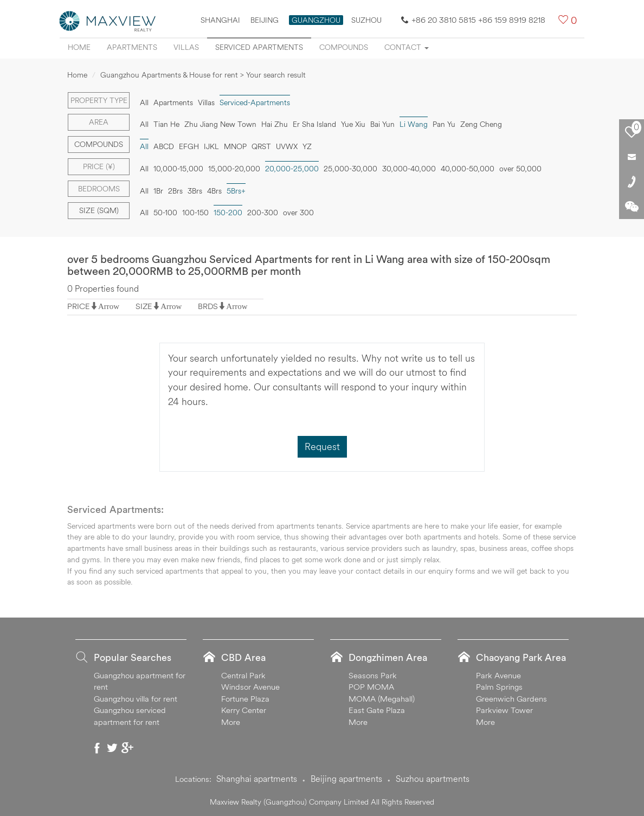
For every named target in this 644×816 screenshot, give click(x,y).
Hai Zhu (275, 124)
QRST (261, 146)
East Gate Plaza (377, 710)
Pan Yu (444, 124)
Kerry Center (244, 710)
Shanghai (220, 20)
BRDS (208, 306)
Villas (186, 47)
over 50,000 (520, 169)
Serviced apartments (259, 47)
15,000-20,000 (234, 169)
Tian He (166, 124)
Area (99, 122)
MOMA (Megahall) (382, 699)
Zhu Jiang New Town (220, 124)
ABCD (164, 146)
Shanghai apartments (257, 779)
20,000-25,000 (292, 169)
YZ (307, 146)
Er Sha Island (314, 124)
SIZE (144, 306)
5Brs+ (236, 191)
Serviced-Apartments (255, 102)
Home (79, 47)
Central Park (243, 675)
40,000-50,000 (468, 169)
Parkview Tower (504, 710)
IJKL (211, 146)
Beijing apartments (346, 779)
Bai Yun (382, 124)
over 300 (298, 213)
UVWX (287, 146)
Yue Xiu (353, 124)
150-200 (228, 213)
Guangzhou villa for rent (136, 699)
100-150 (195, 213)
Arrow (109, 306)
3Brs (195, 191)
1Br (158, 191)
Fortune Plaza (245, 699)
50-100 (165, 213)
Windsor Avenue (250, 687)
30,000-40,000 (409, 169)
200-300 (263, 213)
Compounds (344, 47)
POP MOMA (371, 687)
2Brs (175, 191)
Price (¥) (99, 166)
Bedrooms (99, 189)
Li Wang (414, 124)
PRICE (79, 306)
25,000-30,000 (350, 169)
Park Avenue (498, 675)
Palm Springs (499, 687)
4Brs (214, 191)
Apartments (132, 47)
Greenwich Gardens (511, 699)
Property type (99, 100)
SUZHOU (366, 20)
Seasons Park (373, 675)
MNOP (235, 146)
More (231, 722)
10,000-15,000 (178, 169)
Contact (407, 47)
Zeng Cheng (481, 124)
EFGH (189, 146)
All (144, 102)
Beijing (265, 20)
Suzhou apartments (433, 779)
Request (322, 446)
